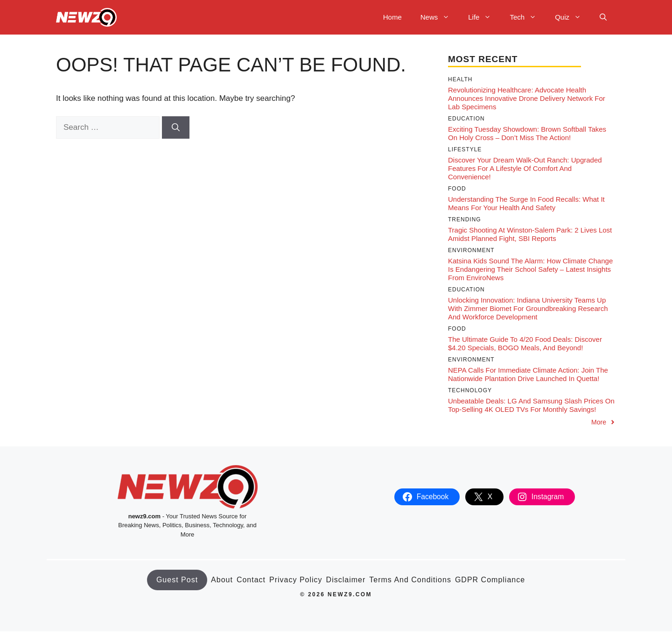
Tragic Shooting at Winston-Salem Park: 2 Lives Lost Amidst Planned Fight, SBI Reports (530, 234)
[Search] (176, 127)
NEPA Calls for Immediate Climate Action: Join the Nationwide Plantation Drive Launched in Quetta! (528, 374)
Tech (528, 17)
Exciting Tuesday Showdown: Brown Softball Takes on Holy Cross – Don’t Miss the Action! (527, 133)
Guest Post (177, 580)
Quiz (573, 17)
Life (484, 17)
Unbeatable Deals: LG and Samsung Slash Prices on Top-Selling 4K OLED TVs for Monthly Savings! (531, 405)
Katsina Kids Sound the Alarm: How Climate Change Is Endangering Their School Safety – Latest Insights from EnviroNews (530, 269)
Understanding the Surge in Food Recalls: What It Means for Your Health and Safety (526, 203)
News (440, 17)
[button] (603, 17)
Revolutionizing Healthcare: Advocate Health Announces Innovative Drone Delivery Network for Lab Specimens (527, 98)
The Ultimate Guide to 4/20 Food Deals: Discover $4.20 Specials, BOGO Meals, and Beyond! (525, 343)
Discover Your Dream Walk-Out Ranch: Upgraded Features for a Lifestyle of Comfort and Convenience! (525, 168)
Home (392, 17)
